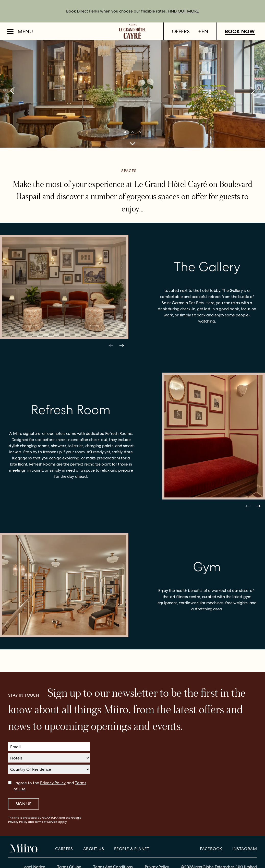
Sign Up (23, 804)
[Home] (132, 31)
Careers (64, 849)
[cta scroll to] (132, 144)
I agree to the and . (50, 786)
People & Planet (132, 849)
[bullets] (125, 132)
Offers (181, 31)
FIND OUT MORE (183, 11)
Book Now (240, 31)
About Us (94, 849)
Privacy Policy (53, 783)
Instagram (245, 849)
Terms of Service (46, 822)
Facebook (211, 849)
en (203, 31)
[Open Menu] (20, 31)
